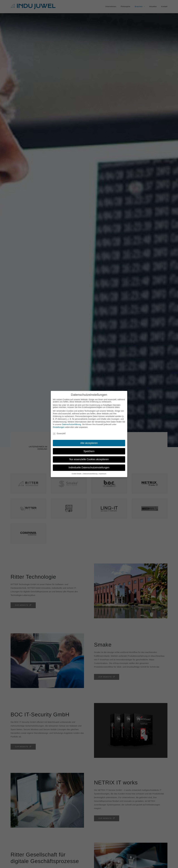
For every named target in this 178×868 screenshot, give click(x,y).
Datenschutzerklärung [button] (90, 474)
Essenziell (59, 433)
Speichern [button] (89, 451)
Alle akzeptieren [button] (89, 443)
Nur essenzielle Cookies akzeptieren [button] (89, 459)
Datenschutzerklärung (71, 424)
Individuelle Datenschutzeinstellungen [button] (89, 468)
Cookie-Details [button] (77, 474)
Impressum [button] (103, 474)
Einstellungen (59, 427)
